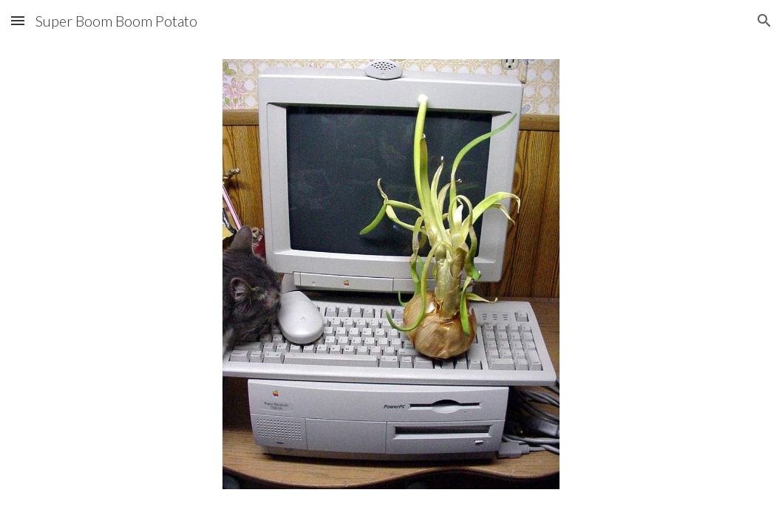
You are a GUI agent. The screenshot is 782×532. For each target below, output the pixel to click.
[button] (18, 20)
